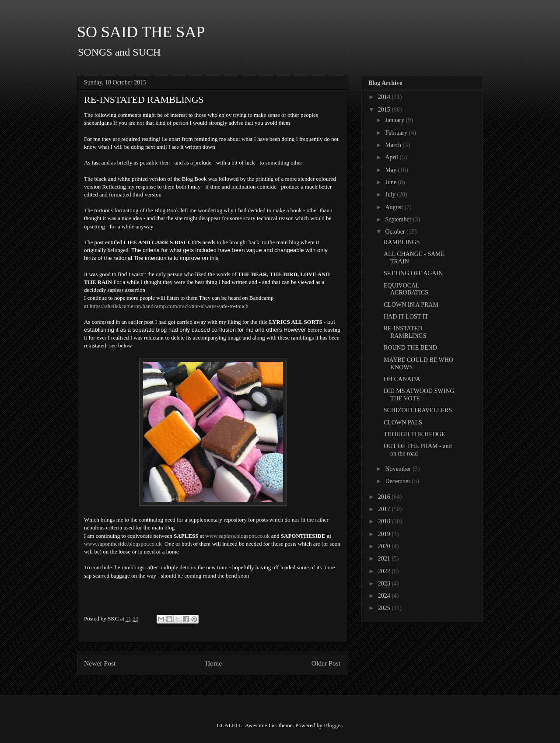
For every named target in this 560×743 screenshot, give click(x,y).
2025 (385, 608)
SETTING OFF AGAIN (413, 273)
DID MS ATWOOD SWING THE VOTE (419, 395)
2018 (385, 521)
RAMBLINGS (402, 242)
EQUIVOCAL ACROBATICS (406, 289)
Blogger (333, 725)
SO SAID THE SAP (141, 32)
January (395, 120)
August (395, 207)
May (391, 170)
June (391, 182)
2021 (385, 559)
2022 (385, 571)
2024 (385, 596)
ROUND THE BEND (410, 348)
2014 (385, 97)
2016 (385, 497)
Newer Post (100, 663)
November (399, 469)
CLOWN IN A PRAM (411, 305)
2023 (385, 584)
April (392, 157)
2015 (385, 110)
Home (213, 663)
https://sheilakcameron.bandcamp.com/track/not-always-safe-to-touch (169, 306)
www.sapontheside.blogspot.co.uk (123, 544)
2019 (385, 534)
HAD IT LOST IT (406, 317)
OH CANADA (402, 379)
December (398, 481)
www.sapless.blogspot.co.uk (237, 536)
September (399, 219)
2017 (385, 509)
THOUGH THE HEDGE (415, 434)
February (397, 133)
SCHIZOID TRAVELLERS (418, 410)
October (396, 232)
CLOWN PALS (403, 422)
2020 (385, 546)
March (394, 145)
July (391, 195)
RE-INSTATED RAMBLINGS (405, 332)
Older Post (326, 663)
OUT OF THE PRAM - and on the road (418, 450)
